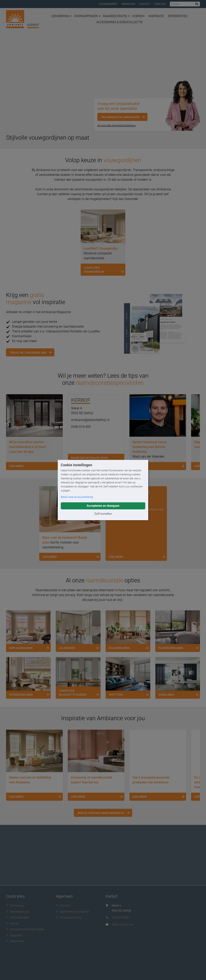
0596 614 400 (81, 427)
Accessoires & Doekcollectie (119, 22)
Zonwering (62, 16)
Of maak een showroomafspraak (117, 126)
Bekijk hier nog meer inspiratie (101, 813)
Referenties (178, 16)
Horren (138, 16)
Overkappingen (87, 16)
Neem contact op (122, 924)
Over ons (160, 4)
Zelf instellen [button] (103, 514)
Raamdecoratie (116, 16)
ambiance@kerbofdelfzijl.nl (90, 420)
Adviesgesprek (108, 4)
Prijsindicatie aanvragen (120, 117)
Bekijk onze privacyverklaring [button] (77, 497)
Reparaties (128, 4)
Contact (145, 4)
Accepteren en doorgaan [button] (103, 506)
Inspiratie (156, 16)
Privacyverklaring (68, 917)
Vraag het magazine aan (28, 353)
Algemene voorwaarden (73, 912)
